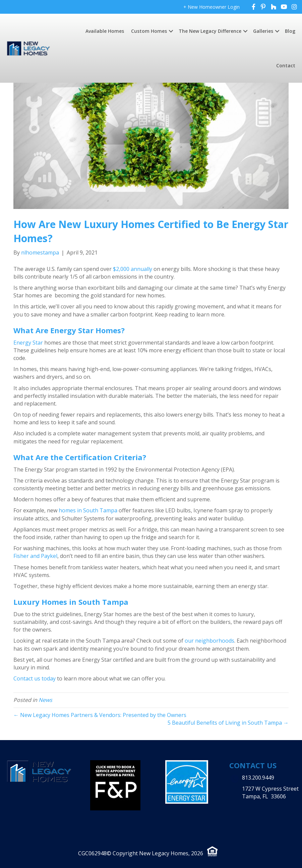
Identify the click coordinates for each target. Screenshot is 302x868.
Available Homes (105, 31)
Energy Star (28, 343)
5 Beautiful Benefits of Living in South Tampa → (228, 723)
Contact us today (35, 678)
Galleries (263, 31)
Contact (286, 65)
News (45, 700)
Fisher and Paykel (35, 556)
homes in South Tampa (88, 510)
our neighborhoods (209, 641)
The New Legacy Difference (210, 31)
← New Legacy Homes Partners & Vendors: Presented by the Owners (100, 715)
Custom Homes (149, 31)
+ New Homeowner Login (212, 7)
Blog (290, 31)
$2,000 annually (133, 269)
